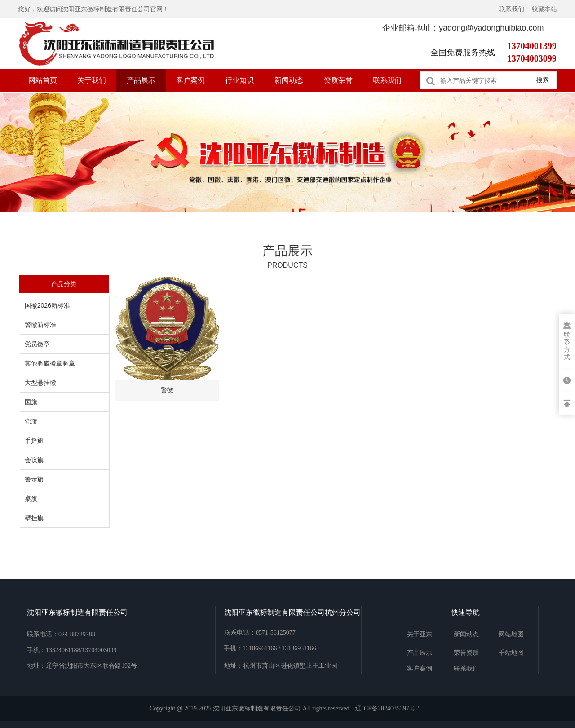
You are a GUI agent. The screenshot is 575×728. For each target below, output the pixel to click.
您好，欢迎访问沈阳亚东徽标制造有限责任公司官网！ (93, 9)
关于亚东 (420, 634)
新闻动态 (289, 80)
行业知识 (239, 80)
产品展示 (141, 80)
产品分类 (64, 284)
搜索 (543, 80)
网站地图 (511, 634)
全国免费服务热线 (463, 53)
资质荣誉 (338, 80)
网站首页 (43, 80)
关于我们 (92, 80)
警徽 (167, 390)
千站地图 (511, 653)
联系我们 (387, 80)
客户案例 (190, 80)
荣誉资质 (466, 653)
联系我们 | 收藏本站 (528, 9)
